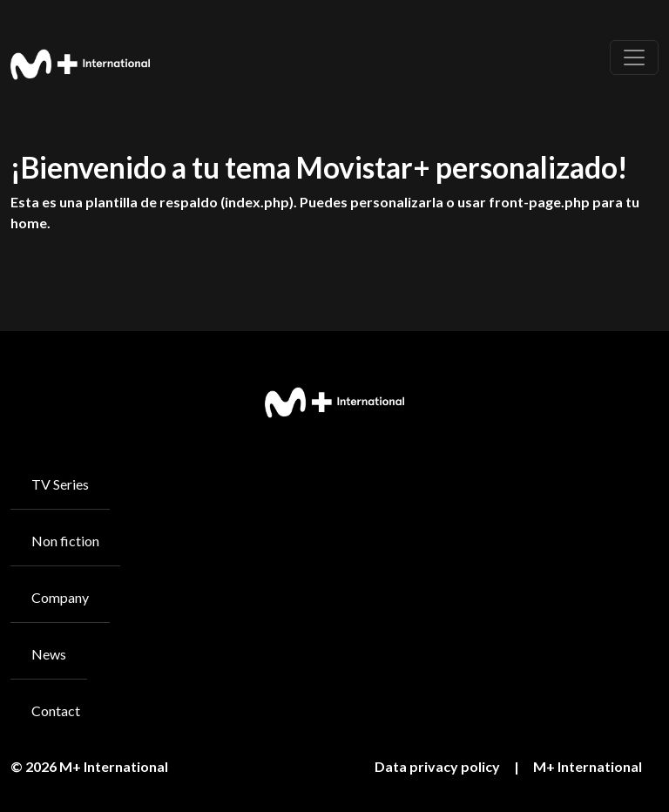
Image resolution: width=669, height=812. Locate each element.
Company (60, 597)
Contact (56, 710)
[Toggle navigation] (634, 58)
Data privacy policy (437, 766)
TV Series (60, 484)
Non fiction (65, 541)
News (49, 654)
